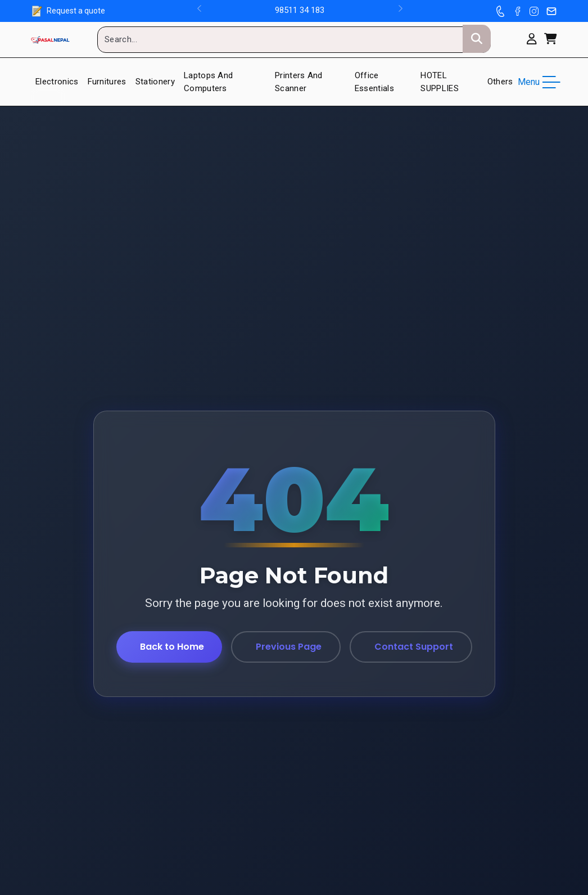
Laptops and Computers (209, 82)
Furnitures (107, 82)
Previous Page (289, 647)
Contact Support (414, 647)
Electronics (57, 82)
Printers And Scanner (299, 82)
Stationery (155, 82)
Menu (537, 82)
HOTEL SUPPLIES (440, 82)
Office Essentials (374, 82)
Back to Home (172, 647)
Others (500, 82)
